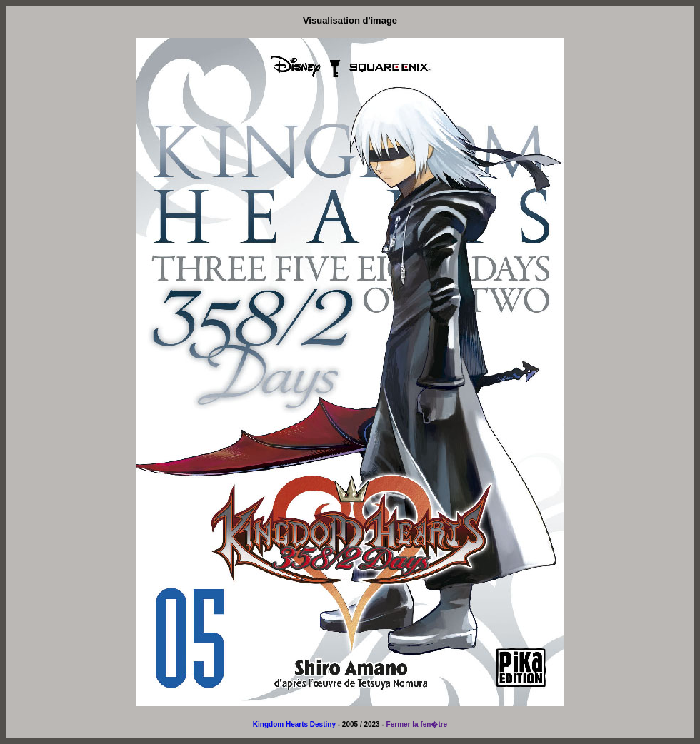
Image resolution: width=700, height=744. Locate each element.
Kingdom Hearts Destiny (294, 724)
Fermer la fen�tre (417, 724)
